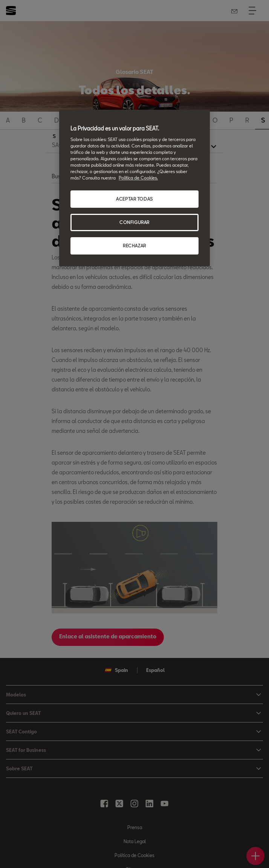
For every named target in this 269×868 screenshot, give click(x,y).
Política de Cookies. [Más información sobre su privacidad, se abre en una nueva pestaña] (138, 178)
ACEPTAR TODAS (134, 199)
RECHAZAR (134, 246)
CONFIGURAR (134, 222)
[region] (134, 188)
